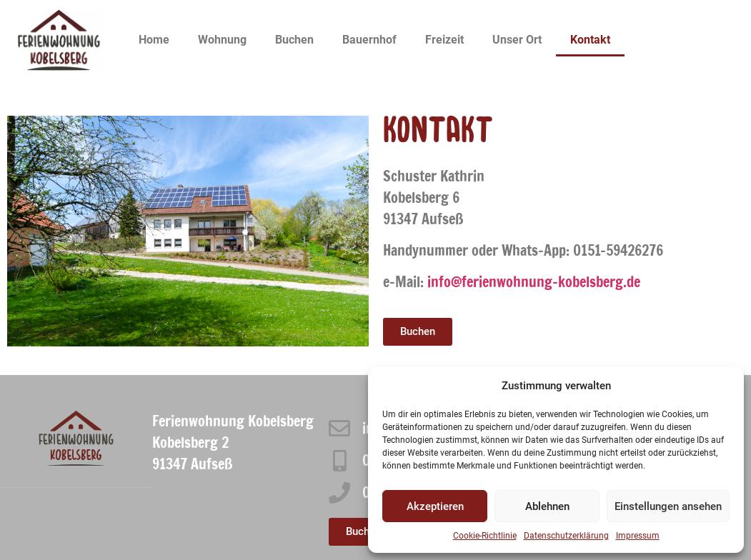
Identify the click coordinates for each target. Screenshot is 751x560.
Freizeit (444, 40)
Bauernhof (369, 40)
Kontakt (590, 40)
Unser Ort (517, 40)
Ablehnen (547, 506)
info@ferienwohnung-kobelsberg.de (534, 282)
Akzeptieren (435, 506)
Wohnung (222, 40)
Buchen (294, 40)
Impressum (638, 536)
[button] (418, 332)
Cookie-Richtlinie (485, 536)
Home (154, 40)
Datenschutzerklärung (566, 536)
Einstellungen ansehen (668, 506)
